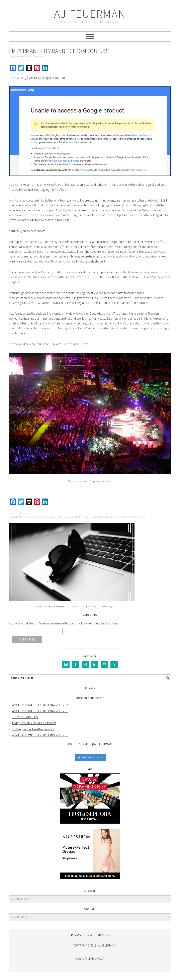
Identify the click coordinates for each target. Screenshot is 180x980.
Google (74, 517)
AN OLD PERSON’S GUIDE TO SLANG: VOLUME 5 (40, 735)
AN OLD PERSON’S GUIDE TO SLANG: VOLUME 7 (40, 705)
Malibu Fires (98, 517)
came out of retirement (138, 242)
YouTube (126, 517)
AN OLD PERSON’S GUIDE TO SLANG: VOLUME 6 (40, 711)
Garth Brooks (63, 517)
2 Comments (38, 56)
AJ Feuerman (90, 14)
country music (48, 517)
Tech (25, 513)
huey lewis (85, 517)
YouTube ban (138, 517)
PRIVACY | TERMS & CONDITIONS (90, 935)
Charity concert (31, 517)
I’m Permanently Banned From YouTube (60, 51)
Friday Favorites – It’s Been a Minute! (34, 723)
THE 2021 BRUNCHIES (25, 717)
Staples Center (113, 517)
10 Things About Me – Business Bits (33, 729)
